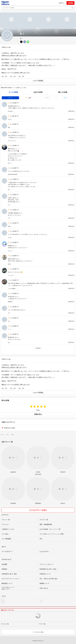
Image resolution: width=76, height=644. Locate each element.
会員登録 (70, 3)
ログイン (62, 3)
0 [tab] (47, 98)
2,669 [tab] (28, 98)
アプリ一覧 (42, 624)
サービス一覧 (5, 624)
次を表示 (38, 348)
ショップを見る (38, 81)
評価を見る (38, 414)
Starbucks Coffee (10, 428)
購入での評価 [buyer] (63, 92)
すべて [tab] (10, 98)
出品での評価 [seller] (38, 92)
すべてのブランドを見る (38, 510)
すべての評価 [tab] (13, 92)
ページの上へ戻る (38, 632)
